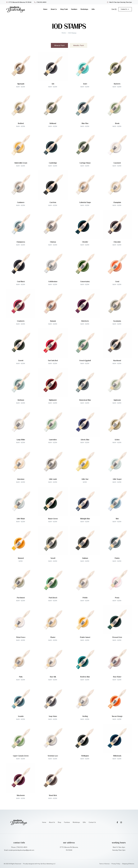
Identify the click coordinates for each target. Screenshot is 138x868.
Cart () (114, 9)
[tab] (59, 45)
